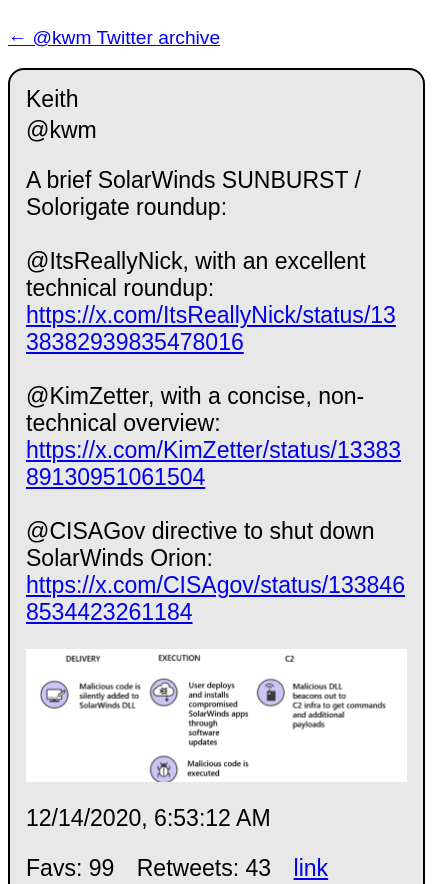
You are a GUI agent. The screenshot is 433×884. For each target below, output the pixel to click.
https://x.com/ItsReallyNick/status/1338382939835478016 (211, 328)
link (311, 868)
